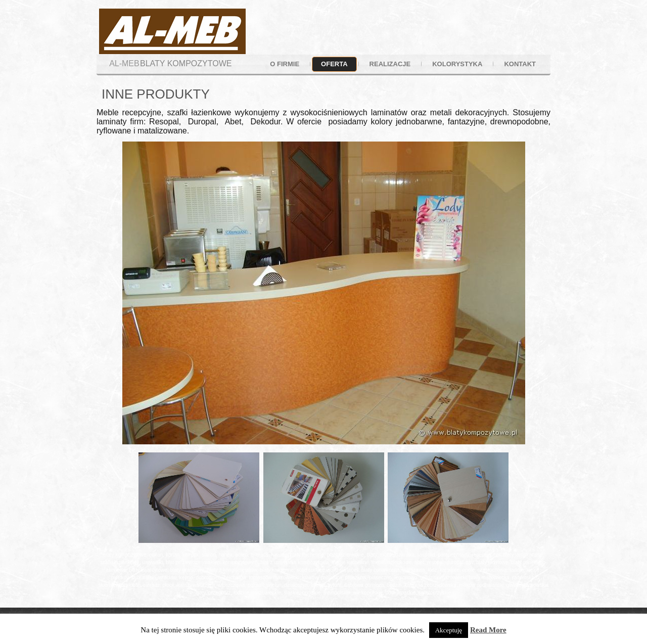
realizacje (390, 64)
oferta (334, 64)
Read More (488, 630)
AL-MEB (124, 63)
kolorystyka (457, 64)
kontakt (520, 64)
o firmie (285, 64)
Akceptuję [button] (449, 630)
